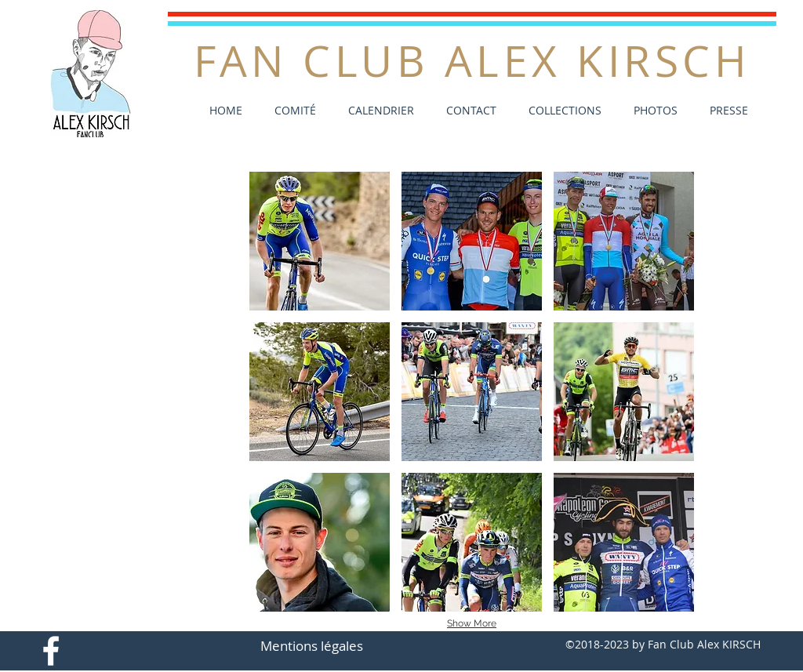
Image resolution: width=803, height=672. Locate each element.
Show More (472, 623)
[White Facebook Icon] (51, 651)
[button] (651, 110)
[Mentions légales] (312, 646)
